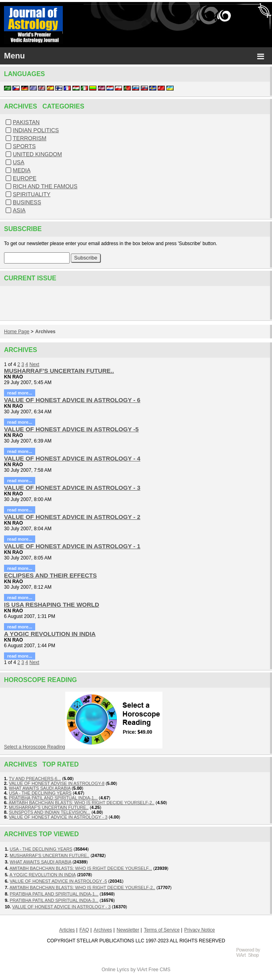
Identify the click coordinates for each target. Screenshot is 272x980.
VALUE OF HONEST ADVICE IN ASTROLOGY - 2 (72, 517)
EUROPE (25, 178)
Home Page (17, 332)
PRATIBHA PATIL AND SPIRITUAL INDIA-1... (53, 798)
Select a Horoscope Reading (35, 747)
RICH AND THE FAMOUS (45, 186)
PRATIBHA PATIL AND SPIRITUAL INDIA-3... (54, 900)
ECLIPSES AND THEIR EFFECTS (50, 575)
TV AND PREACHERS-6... (35, 779)
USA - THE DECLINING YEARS (40, 793)
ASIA (19, 210)
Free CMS (159, 970)
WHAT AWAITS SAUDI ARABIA (40, 788)
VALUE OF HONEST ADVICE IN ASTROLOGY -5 (71, 429)
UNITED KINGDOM (37, 154)
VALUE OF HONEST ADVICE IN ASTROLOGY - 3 (72, 488)
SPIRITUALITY (32, 194)
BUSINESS (27, 202)
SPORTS (24, 146)
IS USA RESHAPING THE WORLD (52, 605)
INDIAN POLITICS (36, 130)
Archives (45, 332)
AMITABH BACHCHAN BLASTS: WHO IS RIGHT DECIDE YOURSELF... (81, 868)
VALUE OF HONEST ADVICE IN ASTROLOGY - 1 (72, 546)
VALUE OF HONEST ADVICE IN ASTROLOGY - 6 (72, 400)
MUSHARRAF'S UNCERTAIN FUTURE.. (59, 371)
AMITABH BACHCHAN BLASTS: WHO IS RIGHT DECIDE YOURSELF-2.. (82, 803)
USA (19, 162)
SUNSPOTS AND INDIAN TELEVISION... (49, 812)
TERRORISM (30, 138)
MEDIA (22, 170)
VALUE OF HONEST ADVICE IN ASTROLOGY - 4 (72, 458)
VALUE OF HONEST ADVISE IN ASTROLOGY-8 (57, 783)
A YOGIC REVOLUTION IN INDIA (50, 634)
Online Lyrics (115, 970)
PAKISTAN (26, 122)
